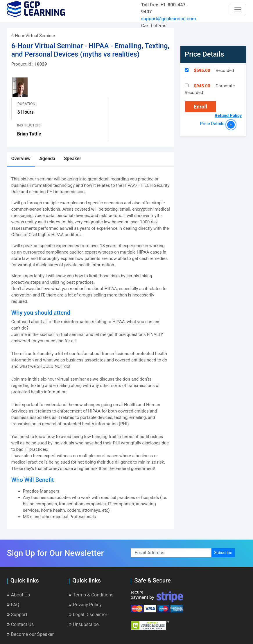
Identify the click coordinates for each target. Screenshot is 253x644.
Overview (21, 159)
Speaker (72, 159)
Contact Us (20, 624)
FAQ (13, 605)
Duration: (27, 104)
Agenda (47, 159)
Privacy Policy (85, 605)
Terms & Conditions (91, 595)
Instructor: (29, 125)
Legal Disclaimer (88, 615)
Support (17, 615)
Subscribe (223, 553)
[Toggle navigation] (238, 10)
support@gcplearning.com (169, 19)
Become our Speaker (30, 634)
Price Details (213, 124)
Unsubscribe (84, 624)
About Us (18, 595)
